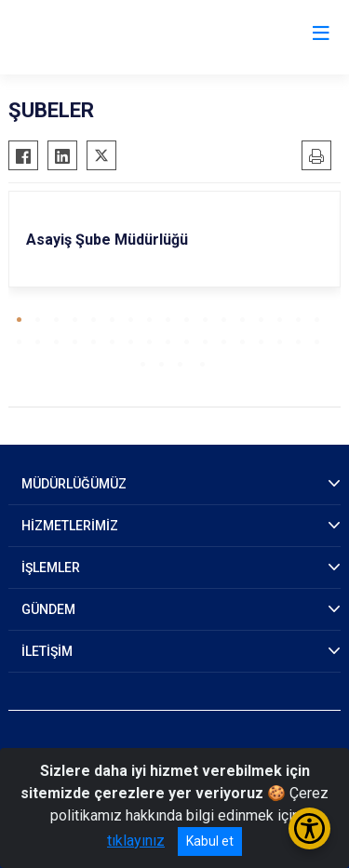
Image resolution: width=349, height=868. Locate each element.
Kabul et (210, 841)
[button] (19, 320)
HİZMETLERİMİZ (70, 526)
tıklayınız (136, 841)
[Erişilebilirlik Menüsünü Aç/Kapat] (309, 828)
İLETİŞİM (47, 651)
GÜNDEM (48, 609)
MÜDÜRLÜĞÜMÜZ (74, 484)
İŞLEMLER (51, 568)
